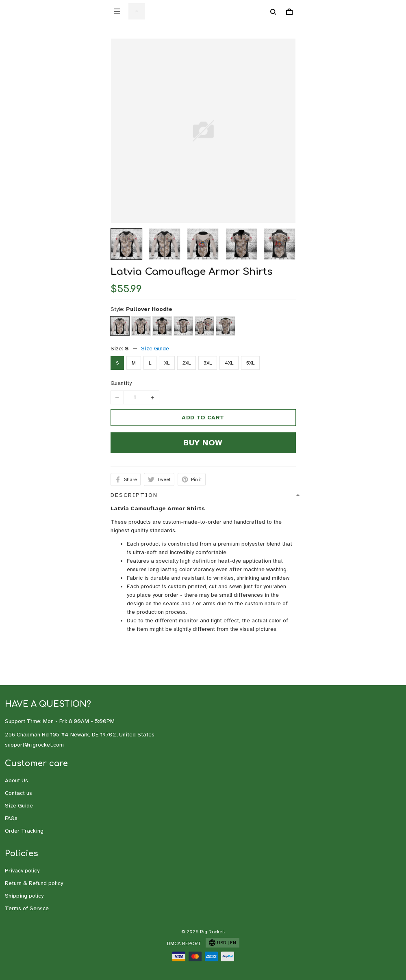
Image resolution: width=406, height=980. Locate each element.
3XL (208, 363)
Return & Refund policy (34, 883)
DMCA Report (184, 943)
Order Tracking (24, 831)
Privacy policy (22, 871)
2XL (187, 363)
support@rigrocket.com (34, 745)
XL (167, 363)
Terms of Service (27, 908)
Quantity (121, 383)
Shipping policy (24, 896)
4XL (229, 363)
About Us (16, 780)
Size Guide (155, 349)
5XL (250, 363)
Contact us (18, 793)
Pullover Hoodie (149, 309)
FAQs (11, 818)
